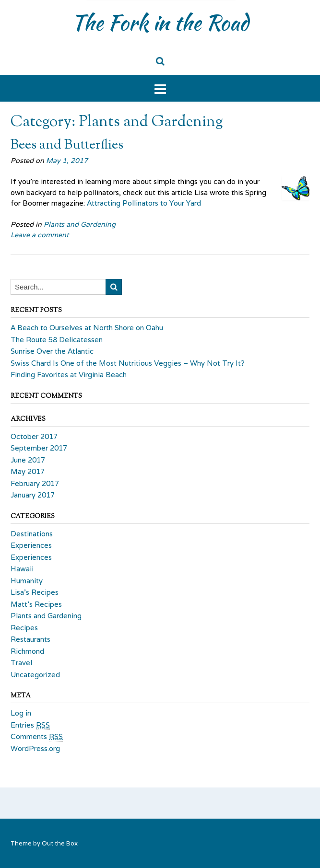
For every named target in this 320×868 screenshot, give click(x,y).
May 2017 (28, 471)
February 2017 (35, 483)
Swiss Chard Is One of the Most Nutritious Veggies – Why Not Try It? (128, 363)
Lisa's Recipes (35, 592)
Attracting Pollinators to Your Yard (144, 203)
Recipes (24, 628)
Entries (30, 725)
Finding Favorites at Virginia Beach (69, 375)
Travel (21, 663)
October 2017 (34, 436)
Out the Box (60, 843)
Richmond (27, 651)
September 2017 (39, 448)
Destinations (32, 534)
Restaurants (30, 639)
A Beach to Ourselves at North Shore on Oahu (87, 328)
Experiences (31, 545)
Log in (21, 713)
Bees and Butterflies (67, 145)
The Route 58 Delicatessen (57, 340)
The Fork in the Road (160, 23)
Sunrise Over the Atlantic (52, 351)
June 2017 (28, 460)
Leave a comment (40, 235)
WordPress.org (35, 748)
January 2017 (33, 495)
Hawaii (22, 569)
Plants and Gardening (80, 224)
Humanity (27, 581)
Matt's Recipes (36, 604)
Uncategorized (35, 675)
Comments (37, 737)
